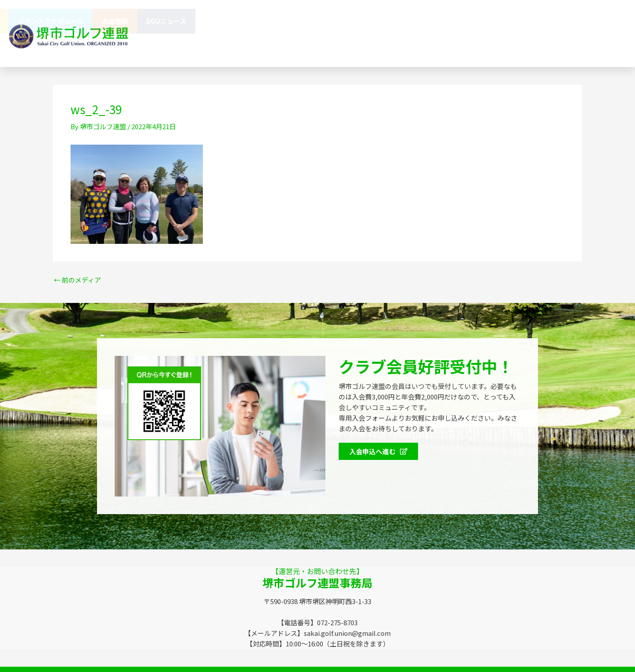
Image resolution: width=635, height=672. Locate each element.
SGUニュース (597, 21)
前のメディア (77, 280)
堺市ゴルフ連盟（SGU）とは (211, 21)
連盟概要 (286, 21)
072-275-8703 (421, 46)
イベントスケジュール (481, 21)
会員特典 (413, 21)
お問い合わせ (271, 46)
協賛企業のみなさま (347, 21)
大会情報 (545, 21)
